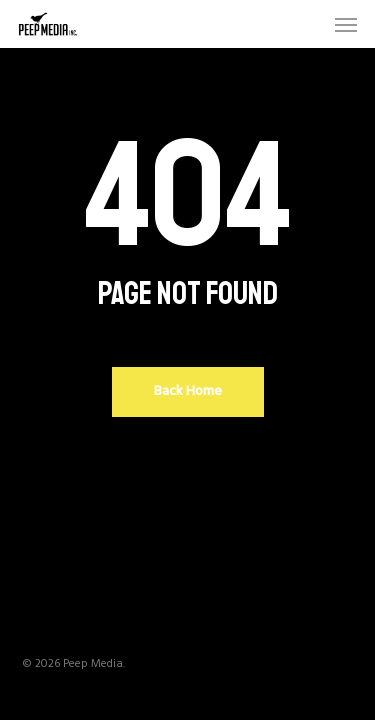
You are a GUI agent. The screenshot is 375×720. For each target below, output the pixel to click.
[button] (346, 24)
